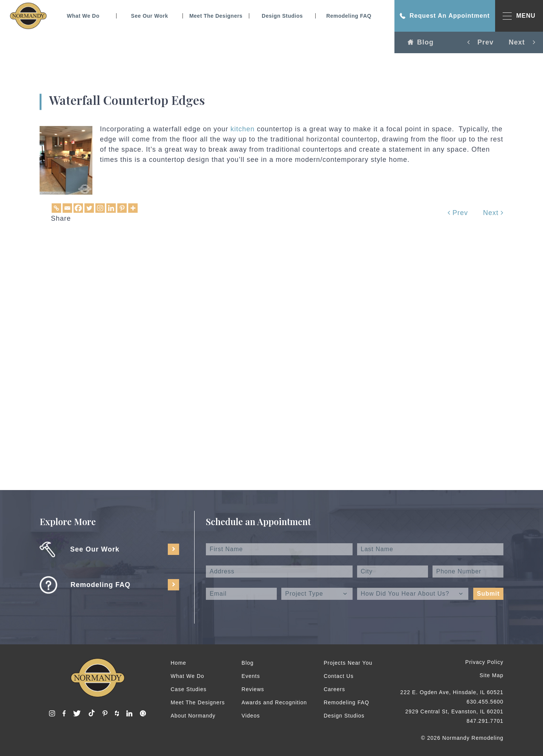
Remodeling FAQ (349, 16)
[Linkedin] (111, 208)
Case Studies (189, 689)
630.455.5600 (485, 702)
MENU (519, 16)
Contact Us (338, 676)
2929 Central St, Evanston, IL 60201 (454, 711)
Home (179, 663)
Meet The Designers (216, 16)
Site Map (492, 675)
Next (493, 213)
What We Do (83, 16)
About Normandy (193, 716)
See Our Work (149, 16)
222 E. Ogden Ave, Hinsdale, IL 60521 (452, 692)
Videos (251, 716)
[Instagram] (100, 208)
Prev (458, 213)
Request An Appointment (445, 16)
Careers (334, 689)
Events (251, 676)
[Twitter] (89, 208)
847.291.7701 (485, 721)
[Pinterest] (122, 208)
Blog (421, 42)
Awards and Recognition (275, 702)
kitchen (242, 129)
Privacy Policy (484, 662)
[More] (133, 208)
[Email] (67, 208)
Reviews (253, 689)
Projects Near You (348, 663)
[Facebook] (78, 208)
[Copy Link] (56, 208)
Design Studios (282, 16)
